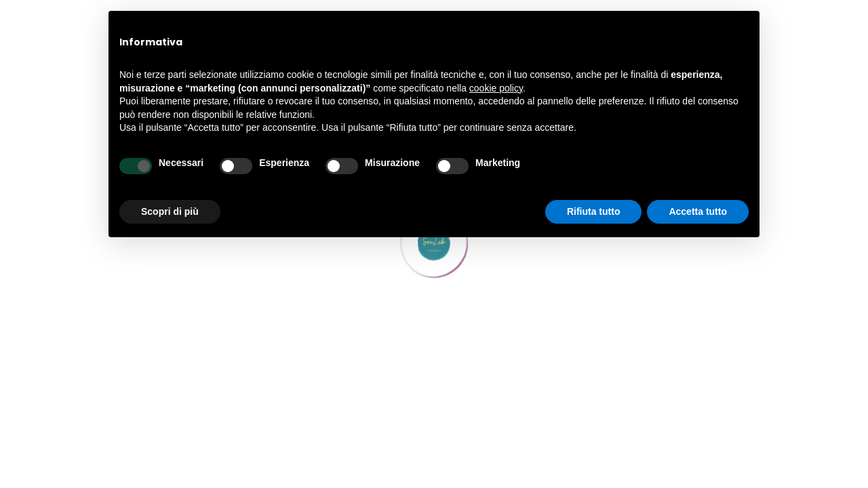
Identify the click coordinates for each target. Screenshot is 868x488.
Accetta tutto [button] (698, 211)
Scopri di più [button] (170, 211)
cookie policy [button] (496, 88)
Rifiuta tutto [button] (594, 211)
